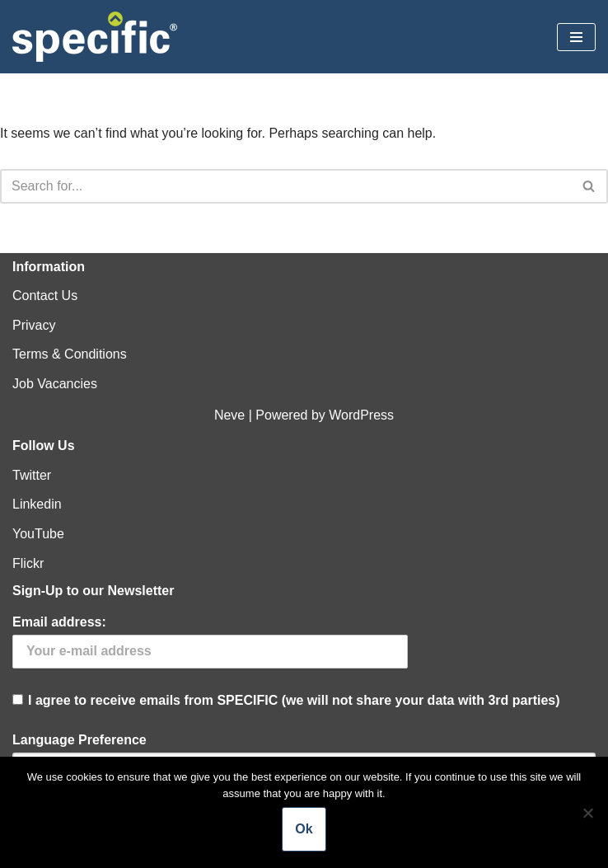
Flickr (28, 563)
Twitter (32, 475)
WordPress (361, 415)
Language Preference (80, 740)
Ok (304, 829)
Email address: (59, 622)
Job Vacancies (55, 384)
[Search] (285, 186)
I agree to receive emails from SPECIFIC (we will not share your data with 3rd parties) (304, 661)
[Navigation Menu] (576, 37)
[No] (587, 813)
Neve (229, 415)
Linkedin (37, 504)
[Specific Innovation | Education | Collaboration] (95, 37)
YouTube (38, 534)
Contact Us (45, 296)
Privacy (34, 325)
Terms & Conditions (70, 354)
